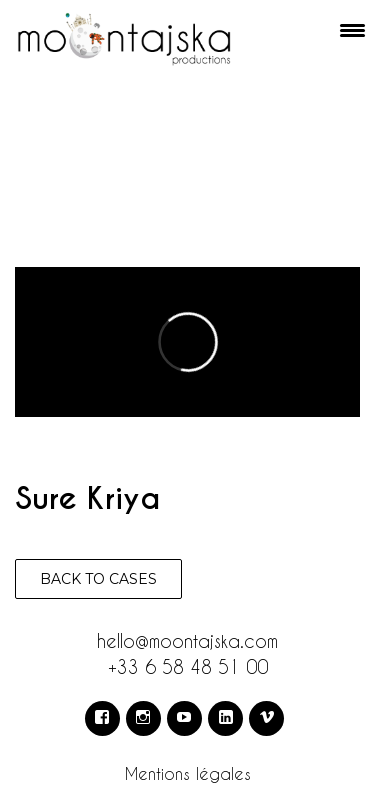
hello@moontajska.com (187, 640)
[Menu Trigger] (353, 30)
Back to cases (98, 579)
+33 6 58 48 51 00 (188, 666)
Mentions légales (188, 773)
